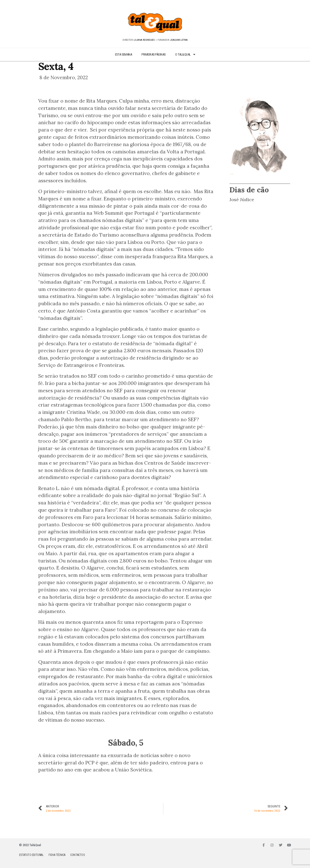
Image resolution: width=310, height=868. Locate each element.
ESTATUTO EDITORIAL (31, 855)
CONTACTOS (77, 855)
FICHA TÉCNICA (57, 855)
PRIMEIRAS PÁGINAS (153, 54)
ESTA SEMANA (124, 54)
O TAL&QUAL (185, 55)
